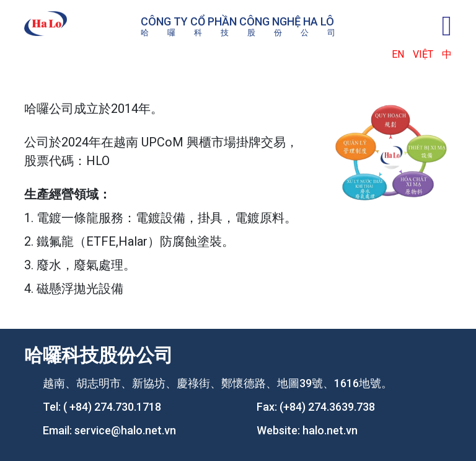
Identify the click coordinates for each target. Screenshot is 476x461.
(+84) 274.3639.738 (327, 407)
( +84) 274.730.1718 (112, 407)
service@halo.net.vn (125, 430)
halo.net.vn (330, 430)
